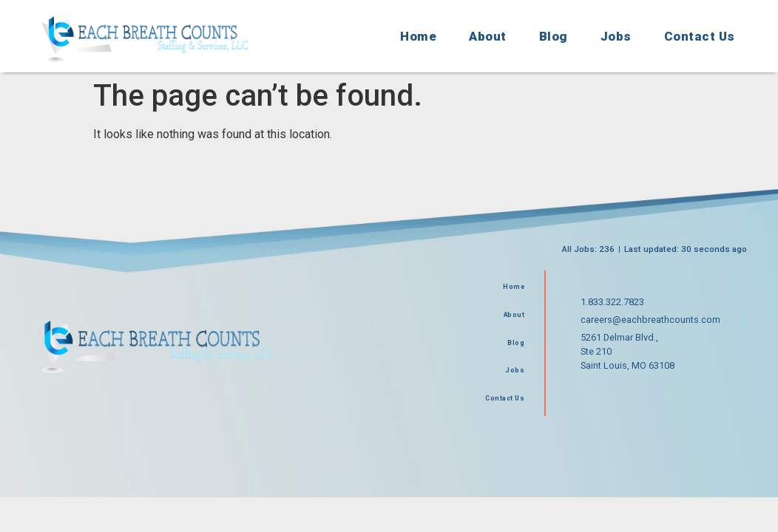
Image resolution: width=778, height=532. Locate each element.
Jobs (616, 36)
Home (418, 36)
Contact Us (700, 36)
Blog (554, 36)
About (488, 36)
